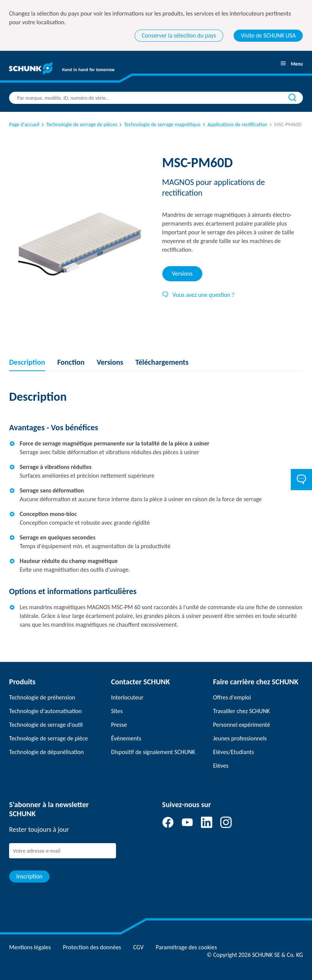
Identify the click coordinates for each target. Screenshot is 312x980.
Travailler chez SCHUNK (241, 711)
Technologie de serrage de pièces (79, 125)
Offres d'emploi (232, 697)
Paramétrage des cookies (186, 947)
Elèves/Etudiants (234, 752)
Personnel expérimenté (241, 725)
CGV (138, 947)
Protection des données (92, 947)
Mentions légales (30, 947)
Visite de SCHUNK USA (268, 35)
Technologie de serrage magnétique (159, 125)
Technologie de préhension (42, 697)
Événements (126, 738)
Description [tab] (27, 362)
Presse (119, 725)
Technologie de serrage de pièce (49, 738)
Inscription (29, 876)
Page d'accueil (24, 125)
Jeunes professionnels (240, 738)
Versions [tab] (183, 274)
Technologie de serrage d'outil (46, 725)
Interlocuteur (127, 697)
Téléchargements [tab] (162, 362)
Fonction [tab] (71, 362)
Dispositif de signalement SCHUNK (153, 752)
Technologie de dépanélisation (46, 752)
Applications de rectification (234, 125)
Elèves (221, 766)
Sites (117, 711)
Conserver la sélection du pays (179, 35)
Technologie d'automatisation (45, 711)
